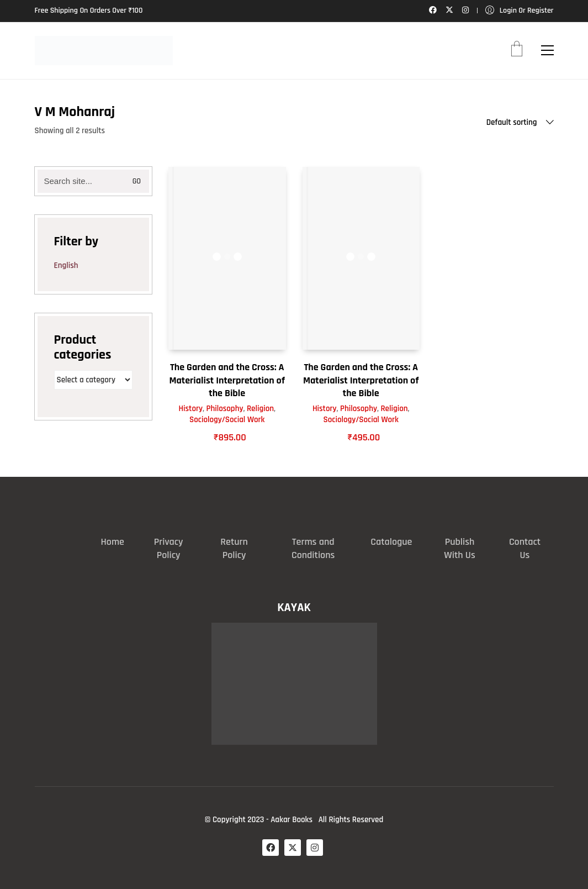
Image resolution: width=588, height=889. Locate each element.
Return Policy (234, 548)
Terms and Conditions (313, 548)
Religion (260, 409)
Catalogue (391, 542)
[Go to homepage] (104, 51)
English (66, 265)
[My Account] (520, 11)
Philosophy (225, 409)
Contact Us (525, 548)
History (190, 409)
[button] (547, 50)
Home (113, 542)
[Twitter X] (293, 848)
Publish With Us (459, 548)
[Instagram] (315, 848)
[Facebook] (271, 848)
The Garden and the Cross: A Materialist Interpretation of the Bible (227, 380)
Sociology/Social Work (227, 420)
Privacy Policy (169, 548)
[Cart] (517, 50)
